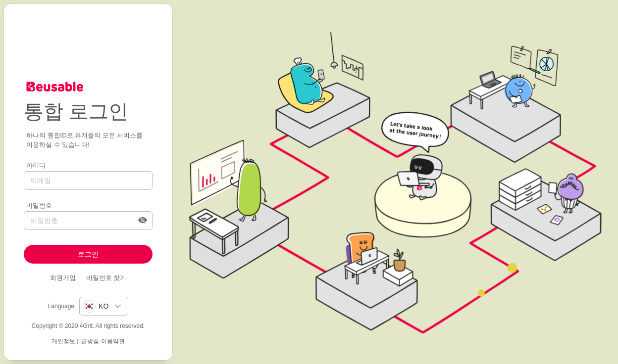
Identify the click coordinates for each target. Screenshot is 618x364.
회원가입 (63, 278)
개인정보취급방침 (75, 341)
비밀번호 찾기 (106, 278)
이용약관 (113, 341)
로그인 (88, 254)
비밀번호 (39, 205)
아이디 (36, 165)
